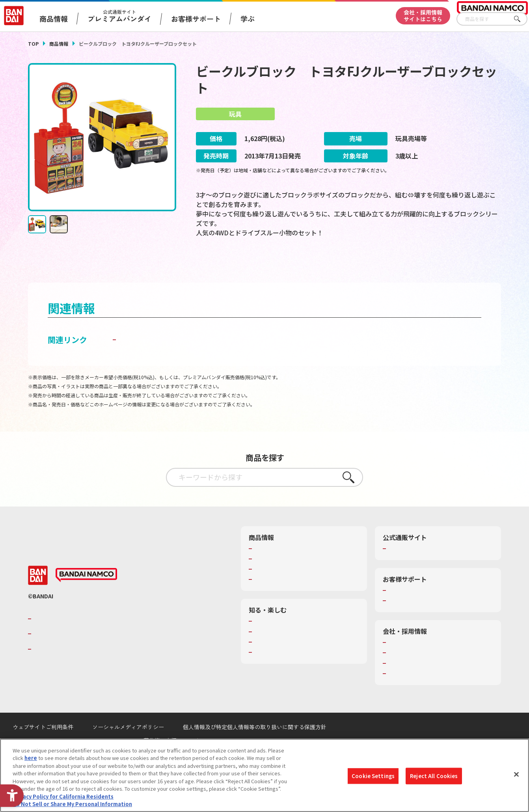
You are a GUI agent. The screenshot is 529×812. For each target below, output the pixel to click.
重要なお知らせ (406, 622)
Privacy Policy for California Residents (63, 798)
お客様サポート (196, 19)
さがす (522, 19)
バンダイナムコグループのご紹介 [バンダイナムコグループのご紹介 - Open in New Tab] (81, 640)
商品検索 (264, 570)
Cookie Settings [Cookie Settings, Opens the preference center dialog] (373, 778)
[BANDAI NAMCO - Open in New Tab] (86, 596)
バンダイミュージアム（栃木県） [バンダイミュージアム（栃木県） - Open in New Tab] (293, 674)
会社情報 (399, 664)
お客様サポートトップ (414, 612)
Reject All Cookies (434, 778)
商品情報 (59, 44)
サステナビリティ (409, 684)
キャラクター (269, 590)
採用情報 (399, 674)
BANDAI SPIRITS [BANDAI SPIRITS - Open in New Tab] (58, 670)
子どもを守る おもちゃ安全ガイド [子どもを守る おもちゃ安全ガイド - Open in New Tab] (178, 360)
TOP (33, 44)
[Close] (516, 777)
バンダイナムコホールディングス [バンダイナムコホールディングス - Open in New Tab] (81, 655)
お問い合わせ (404, 695)
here (31, 760)
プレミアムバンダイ (411, 570)
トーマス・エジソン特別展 (285, 653)
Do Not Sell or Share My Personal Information (72, 806)
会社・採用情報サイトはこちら (423, 16)
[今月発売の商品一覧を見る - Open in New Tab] (272, 267)
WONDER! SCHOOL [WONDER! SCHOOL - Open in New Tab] (276, 643)
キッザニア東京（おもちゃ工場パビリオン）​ (305, 663)
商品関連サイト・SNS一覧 (285, 601)
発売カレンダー (272, 580)
